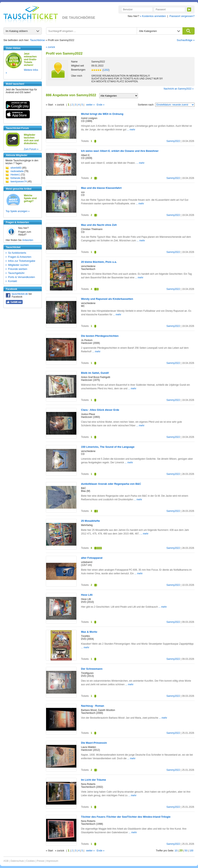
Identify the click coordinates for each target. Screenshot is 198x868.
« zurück (50, 47)
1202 (106, 70)
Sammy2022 (173, 141)
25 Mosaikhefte (90, 521)
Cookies (30, 861)
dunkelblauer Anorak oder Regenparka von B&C (111, 484)
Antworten (28, 240)
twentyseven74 (19, 182)
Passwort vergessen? (182, 16)
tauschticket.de (20, 294)
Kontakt (13, 281)
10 (176, 851)
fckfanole (15, 178)
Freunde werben (18, 269)
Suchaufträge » (186, 40)
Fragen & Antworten (20, 257)
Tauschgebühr (16, 273)
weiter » (91, 105)
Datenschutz (17, 861)
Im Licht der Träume (94, 780)
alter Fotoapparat (92, 558)
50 (186, 851)
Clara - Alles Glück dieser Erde (100, 410)
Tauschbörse (38, 40)
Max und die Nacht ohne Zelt (99, 225)
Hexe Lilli (87, 595)
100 (191, 851)
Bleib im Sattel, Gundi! (95, 373)
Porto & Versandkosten (22, 277)
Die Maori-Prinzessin (94, 743)
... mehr (131, 130)
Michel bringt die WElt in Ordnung (102, 114)
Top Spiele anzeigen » (18, 211)
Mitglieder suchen (18, 265)
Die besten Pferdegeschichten (100, 336)
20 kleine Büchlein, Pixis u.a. (99, 262)
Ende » (101, 105)
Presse (41, 861)
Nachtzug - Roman (93, 706)
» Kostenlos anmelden (153, 16)
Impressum (52, 861)
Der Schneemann (92, 669)
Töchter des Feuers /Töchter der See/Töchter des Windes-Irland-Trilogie (126, 817)
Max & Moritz (89, 632)
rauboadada (17, 171)
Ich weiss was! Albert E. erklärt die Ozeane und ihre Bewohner (120, 151)
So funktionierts (17, 253)
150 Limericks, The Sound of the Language (108, 447)
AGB (6, 861)
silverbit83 (16, 168)
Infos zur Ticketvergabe (22, 261)
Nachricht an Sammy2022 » (179, 89)
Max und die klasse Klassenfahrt (101, 188)
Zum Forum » (31, 149)
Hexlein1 (15, 175)
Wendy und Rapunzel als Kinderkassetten (107, 299)
